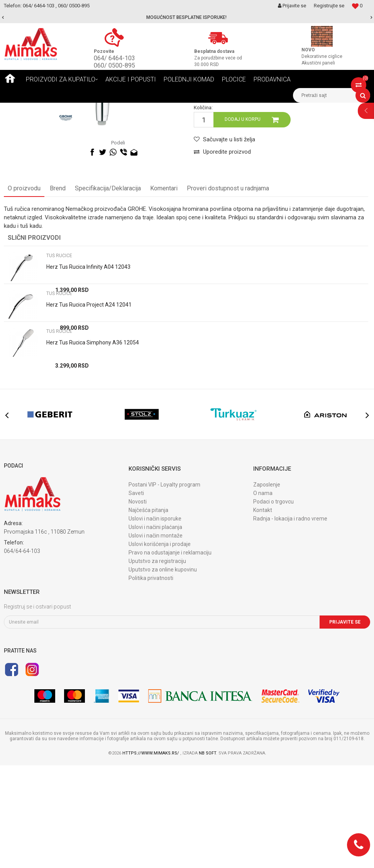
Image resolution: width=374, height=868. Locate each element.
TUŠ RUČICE (111, 108)
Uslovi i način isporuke (155, 621)
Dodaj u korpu (243, 222)
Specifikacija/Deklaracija (108, 291)
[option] (187, 17)
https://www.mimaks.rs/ (151, 856)
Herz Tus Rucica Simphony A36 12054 (93, 445)
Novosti (138, 604)
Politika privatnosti (151, 681)
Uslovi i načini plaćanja (155, 630)
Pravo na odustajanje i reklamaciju (170, 655)
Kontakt (263, 613)
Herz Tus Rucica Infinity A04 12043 (88, 370)
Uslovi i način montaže (156, 638)
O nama (263, 596)
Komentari (164, 291)
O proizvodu (24, 291)
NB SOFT (207, 856)
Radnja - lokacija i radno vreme (290, 621)
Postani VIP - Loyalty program (164, 587)
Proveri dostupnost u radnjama (228, 291)
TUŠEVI (83, 108)
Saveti (136, 596)
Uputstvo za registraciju (157, 664)
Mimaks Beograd (22, 108)
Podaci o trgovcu (273, 604)
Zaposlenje (267, 587)
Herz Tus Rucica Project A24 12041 (89, 407)
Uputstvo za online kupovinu (163, 672)
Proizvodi (58, 108)
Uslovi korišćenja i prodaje (160, 647)
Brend (58, 291)
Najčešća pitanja (148, 613)
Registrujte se (329, 6)
